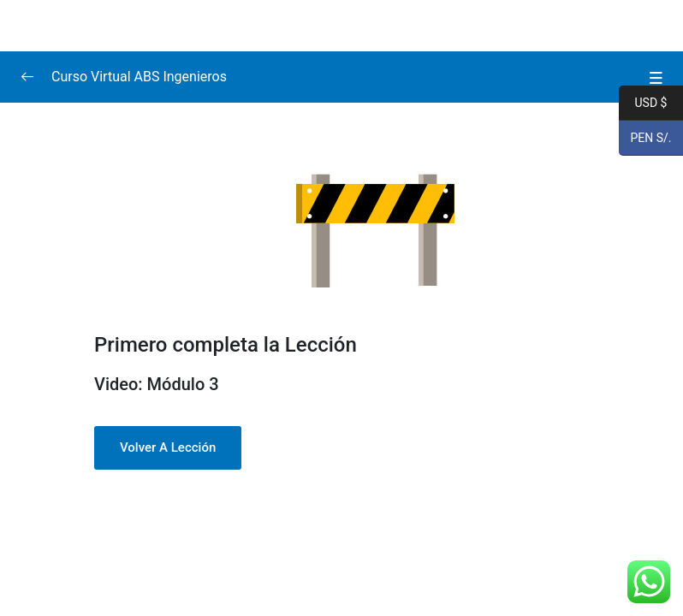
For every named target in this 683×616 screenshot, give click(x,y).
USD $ (643, 104)
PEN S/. (645, 139)
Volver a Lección (168, 447)
